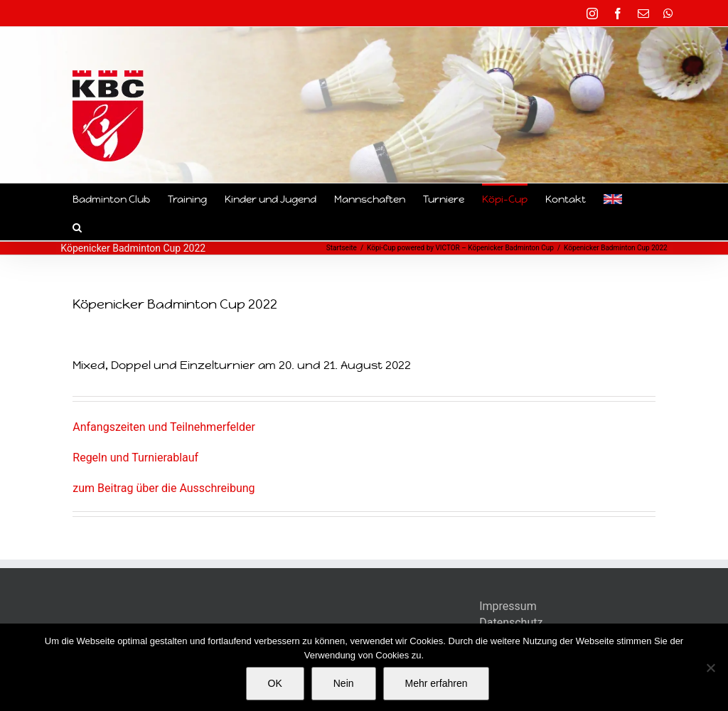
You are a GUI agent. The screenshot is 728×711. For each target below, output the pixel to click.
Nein (344, 683)
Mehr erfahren (437, 683)
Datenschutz (511, 622)
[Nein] (710, 668)
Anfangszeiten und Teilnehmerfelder (164, 427)
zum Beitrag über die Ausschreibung (164, 488)
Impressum (508, 606)
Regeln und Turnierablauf (135, 458)
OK (275, 683)
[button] (77, 226)
